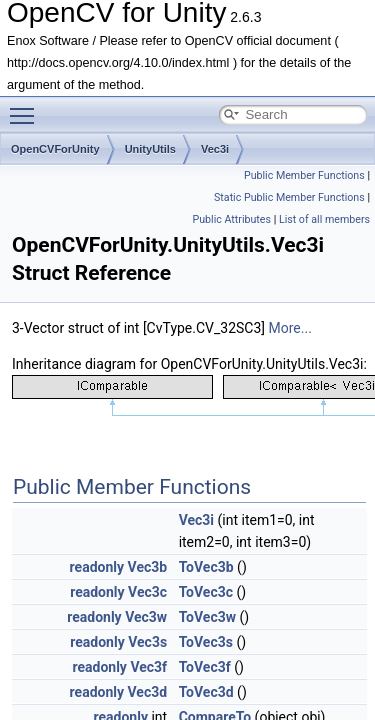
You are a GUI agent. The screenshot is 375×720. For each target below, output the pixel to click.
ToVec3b (206, 567)
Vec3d (148, 692)
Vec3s (147, 642)
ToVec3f (205, 667)
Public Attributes (231, 219)
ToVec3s (206, 642)
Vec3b (148, 567)
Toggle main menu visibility (27, 107)
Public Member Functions (304, 175)
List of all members (324, 219)
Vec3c (147, 592)
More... (290, 328)
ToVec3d (206, 692)
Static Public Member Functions (289, 197)
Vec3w (146, 617)
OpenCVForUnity (55, 149)
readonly (97, 567)
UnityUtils (150, 149)
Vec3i (215, 149)
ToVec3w (207, 617)
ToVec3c (206, 592)
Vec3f (148, 667)
